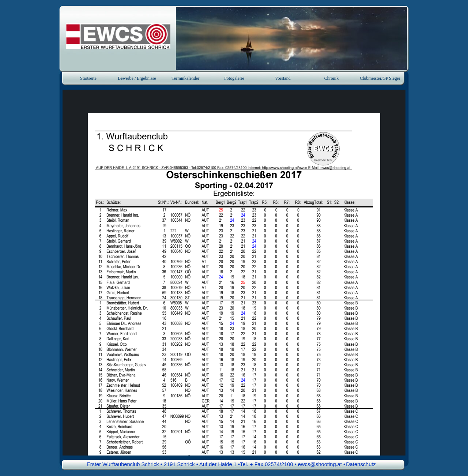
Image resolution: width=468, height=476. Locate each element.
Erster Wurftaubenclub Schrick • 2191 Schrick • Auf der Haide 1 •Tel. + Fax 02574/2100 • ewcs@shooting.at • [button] (216, 464)
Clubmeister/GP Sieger (380, 78)
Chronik (331, 78)
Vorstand (283, 78)
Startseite (88, 78)
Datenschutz (361, 464)
